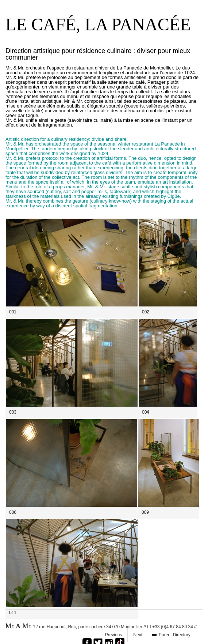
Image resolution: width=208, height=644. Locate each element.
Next (138, 635)
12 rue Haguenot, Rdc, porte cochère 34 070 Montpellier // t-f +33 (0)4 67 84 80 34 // (101, 626)
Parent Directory (175, 635)
